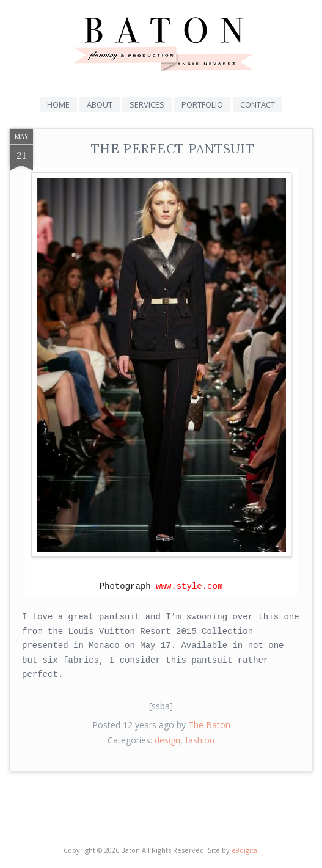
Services (147, 104)
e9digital (245, 850)
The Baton (209, 725)
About (100, 104)
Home (58, 104)
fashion (200, 740)
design (167, 740)
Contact (258, 104)
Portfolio (202, 104)
